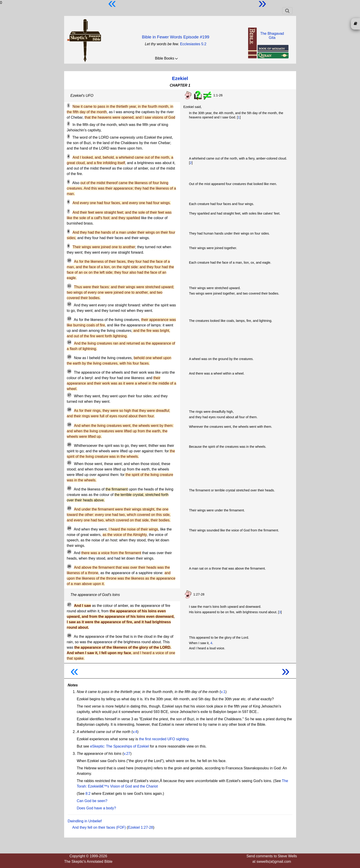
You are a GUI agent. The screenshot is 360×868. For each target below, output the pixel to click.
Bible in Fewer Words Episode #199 (176, 37)
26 (69, 566)
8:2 (88, 794)
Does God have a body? (97, 808)
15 (69, 357)
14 (69, 342)
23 (69, 508)
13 (69, 319)
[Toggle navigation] (287, 11)
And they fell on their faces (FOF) (99, 827)
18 (69, 410)
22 (69, 488)
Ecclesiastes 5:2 (193, 44)
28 (69, 635)
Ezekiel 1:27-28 (141, 827)
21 (69, 463)
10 (69, 260)
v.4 (135, 732)
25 (69, 552)
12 (69, 304)
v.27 (127, 754)
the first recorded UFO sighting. (164, 739)
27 (69, 605)
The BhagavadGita (272, 36)
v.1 (223, 692)
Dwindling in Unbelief (85, 821)
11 (69, 286)
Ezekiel (180, 78)
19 (69, 425)
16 (69, 371)
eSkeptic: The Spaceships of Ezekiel (120, 746)
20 (69, 445)
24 (69, 528)
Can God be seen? (92, 801)
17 (69, 395)
